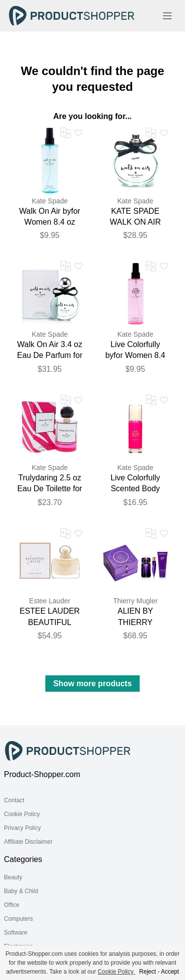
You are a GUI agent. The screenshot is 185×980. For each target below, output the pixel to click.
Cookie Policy (22, 814)
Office (12, 905)
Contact (14, 800)
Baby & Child (21, 891)
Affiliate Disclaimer (28, 842)
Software (16, 933)
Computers (18, 919)
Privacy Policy (22, 828)
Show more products (92, 684)
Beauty (13, 877)
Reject (148, 972)
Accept (170, 972)
